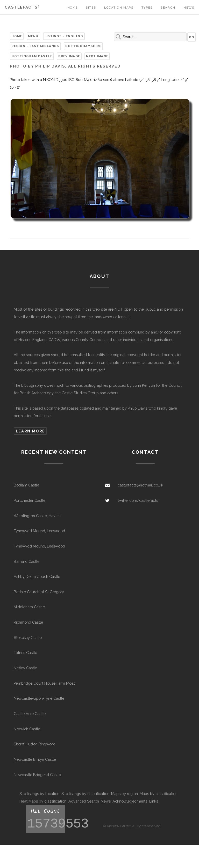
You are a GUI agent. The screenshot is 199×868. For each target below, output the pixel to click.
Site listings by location (39, 794)
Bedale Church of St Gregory (39, 592)
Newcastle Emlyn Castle (35, 759)
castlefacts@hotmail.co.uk (140, 485)
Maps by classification (159, 794)
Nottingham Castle (32, 56)
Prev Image (69, 56)
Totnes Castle (25, 653)
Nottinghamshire (83, 46)
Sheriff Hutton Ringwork (34, 744)
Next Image (97, 56)
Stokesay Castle (28, 637)
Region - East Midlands (35, 46)
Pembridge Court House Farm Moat (44, 683)
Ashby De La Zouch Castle (37, 576)
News (189, 8)
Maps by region (125, 794)
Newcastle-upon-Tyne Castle (39, 698)
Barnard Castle (27, 561)
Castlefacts (22, 7)
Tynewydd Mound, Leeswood (39, 531)
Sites (91, 8)
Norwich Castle (27, 729)
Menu (33, 36)
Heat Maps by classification (43, 801)
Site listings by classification (85, 794)
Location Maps (119, 8)
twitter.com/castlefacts (138, 500)
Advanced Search (84, 801)
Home (73, 8)
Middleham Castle (29, 607)
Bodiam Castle (26, 485)
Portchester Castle (30, 500)
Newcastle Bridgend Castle (37, 775)
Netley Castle (25, 668)
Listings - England (64, 36)
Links (154, 801)
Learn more (30, 431)
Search (168, 8)
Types (147, 8)
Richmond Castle (28, 622)
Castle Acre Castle (30, 714)
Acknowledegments (130, 801)
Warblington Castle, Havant (37, 516)
